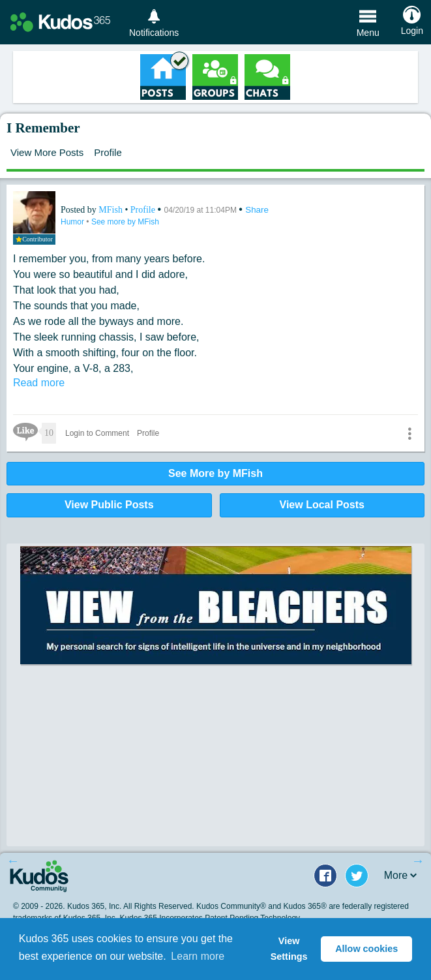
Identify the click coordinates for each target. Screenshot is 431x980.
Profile (108, 152)
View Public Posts (109, 505)
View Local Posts (322, 505)
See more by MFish (125, 222)
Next (418, 861)
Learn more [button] (198, 956)
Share (257, 210)
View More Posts (47, 152)
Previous (13, 861)
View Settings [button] (289, 949)
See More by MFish (215, 473)
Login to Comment (97, 433)
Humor (73, 222)
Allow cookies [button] (366, 949)
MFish (111, 210)
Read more (39, 383)
